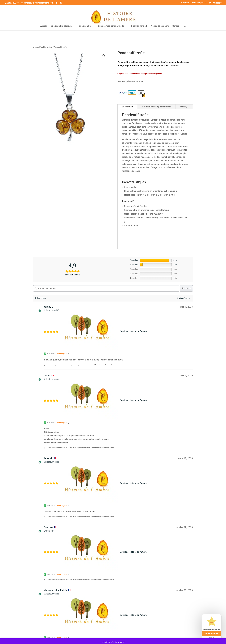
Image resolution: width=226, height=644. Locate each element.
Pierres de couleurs (160, 26)
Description (127, 107)
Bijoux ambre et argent (62, 26)
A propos (185, 3)
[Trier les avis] (183, 298)
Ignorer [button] (121, 642)
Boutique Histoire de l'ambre (133, 331)
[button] (104, 56)
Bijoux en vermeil (139, 26)
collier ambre (47, 47)
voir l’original (62, 354)
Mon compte (198, 3)
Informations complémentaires (156, 107)
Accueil (44, 26)
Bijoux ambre (85, 26)
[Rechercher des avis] (106, 288)
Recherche (186, 288)
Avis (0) (183, 107)
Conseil (176, 26)
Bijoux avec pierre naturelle (111, 26)
